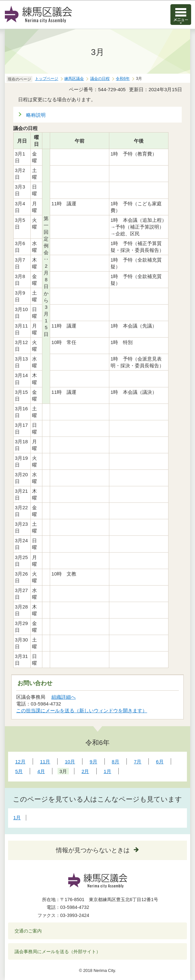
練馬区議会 (74, 79)
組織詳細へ (64, 697)
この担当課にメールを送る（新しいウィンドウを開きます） (82, 711)
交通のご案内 (28, 931)
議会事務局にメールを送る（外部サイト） (58, 952)
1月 (17, 818)
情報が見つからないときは (93, 850)
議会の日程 (100, 79)
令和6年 (123, 79)
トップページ (47, 79)
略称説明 (36, 115)
